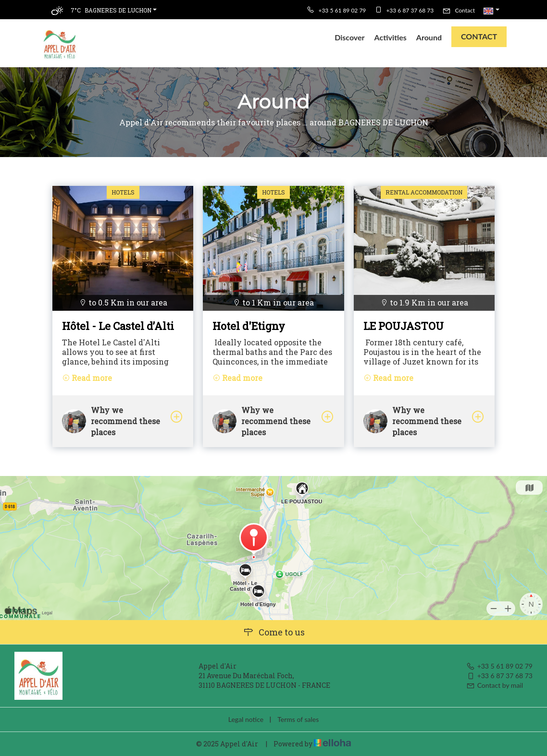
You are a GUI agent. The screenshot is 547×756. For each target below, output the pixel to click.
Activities (391, 37)
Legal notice (246, 719)
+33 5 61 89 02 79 (499, 666)
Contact (479, 36)
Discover (349, 37)
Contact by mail (495, 685)
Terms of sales (298, 719)
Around (429, 37)
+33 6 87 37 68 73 (499, 676)
